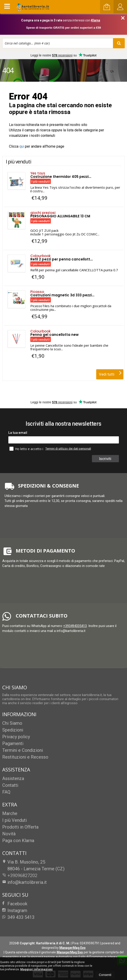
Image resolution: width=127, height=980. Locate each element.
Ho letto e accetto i (27, 449)
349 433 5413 (18, 917)
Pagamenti (13, 743)
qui (22, 146)
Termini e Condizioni (23, 750)
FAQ (6, 792)
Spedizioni (13, 730)
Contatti (10, 785)
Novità (9, 834)
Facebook (15, 904)
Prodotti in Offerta (20, 827)
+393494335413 (75, 626)
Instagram (15, 910)
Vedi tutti (110, 373)
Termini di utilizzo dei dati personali (68, 449)
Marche (10, 813)
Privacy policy (16, 737)
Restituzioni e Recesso (25, 757)
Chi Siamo (12, 723)
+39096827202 (22, 875)
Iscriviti (106, 459)
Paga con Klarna (18, 841)
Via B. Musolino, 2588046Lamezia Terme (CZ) (33, 865)
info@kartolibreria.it (25, 882)
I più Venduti (14, 820)
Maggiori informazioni (36, 969)
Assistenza (13, 778)
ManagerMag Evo (72, 948)
